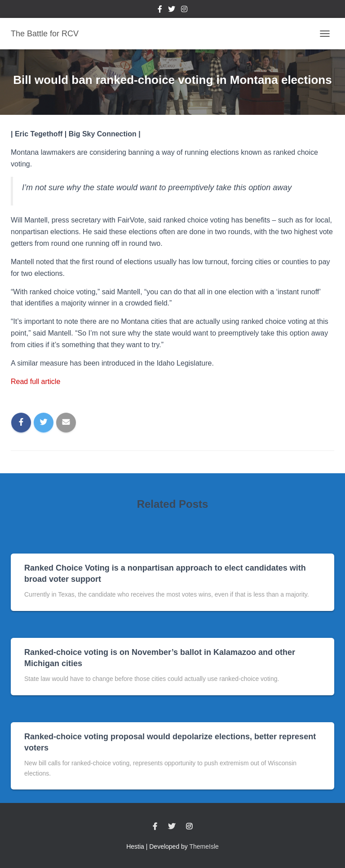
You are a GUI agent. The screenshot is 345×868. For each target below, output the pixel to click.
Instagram (184, 10)
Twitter (172, 10)
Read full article (35, 382)
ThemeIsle (204, 846)
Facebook (160, 10)
